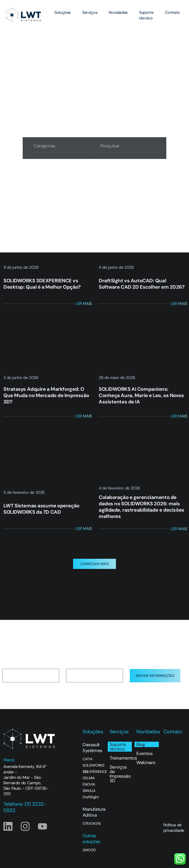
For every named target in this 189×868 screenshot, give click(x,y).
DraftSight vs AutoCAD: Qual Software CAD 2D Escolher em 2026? (142, 284)
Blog (141, 744)
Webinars (146, 762)
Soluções (63, 12)
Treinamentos (121, 758)
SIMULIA (89, 791)
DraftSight (91, 797)
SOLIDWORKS (93, 765)
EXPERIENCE (94, 772)
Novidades (118, 12)
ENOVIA (89, 784)
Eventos (145, 753)
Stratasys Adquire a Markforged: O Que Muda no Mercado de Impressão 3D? (46, 395)
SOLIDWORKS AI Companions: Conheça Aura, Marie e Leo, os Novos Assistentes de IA (141, 395)
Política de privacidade (174, 828)
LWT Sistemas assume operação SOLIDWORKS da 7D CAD (41, 509)
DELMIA (89, 778)
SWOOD (89, 850)
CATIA (87, 759)
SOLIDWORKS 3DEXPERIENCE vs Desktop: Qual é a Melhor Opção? (42, 284)
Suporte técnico (146, 15)
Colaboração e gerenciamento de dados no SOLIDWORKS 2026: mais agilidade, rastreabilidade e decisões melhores (141, 507)
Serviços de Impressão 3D (120, 774)
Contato (172, 12)
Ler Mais (84, 304)
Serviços (90, 12)
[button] (94, 564)
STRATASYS (92, 824)
